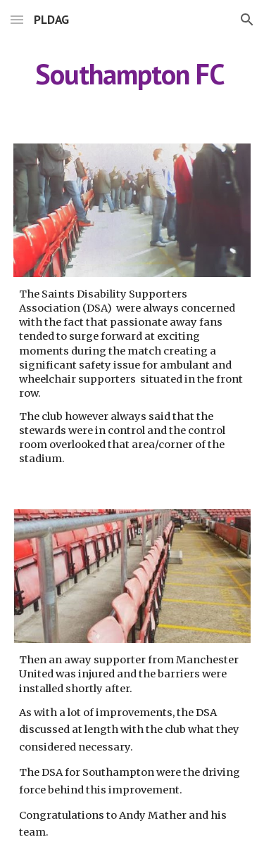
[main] (132, 74)
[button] (17, 19)
